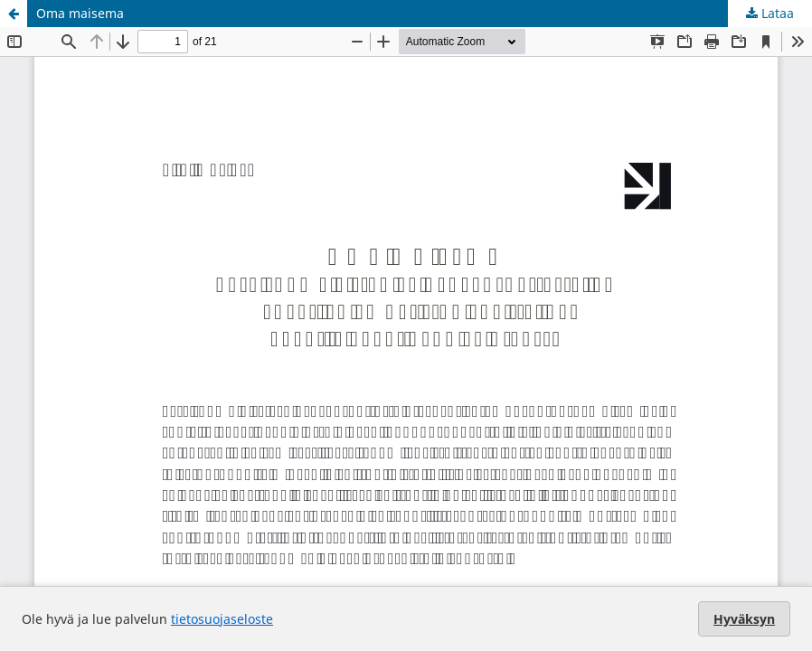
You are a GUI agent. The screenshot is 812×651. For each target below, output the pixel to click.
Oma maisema (80, 13)
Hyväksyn (744, 619)
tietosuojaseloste (222, 619)
